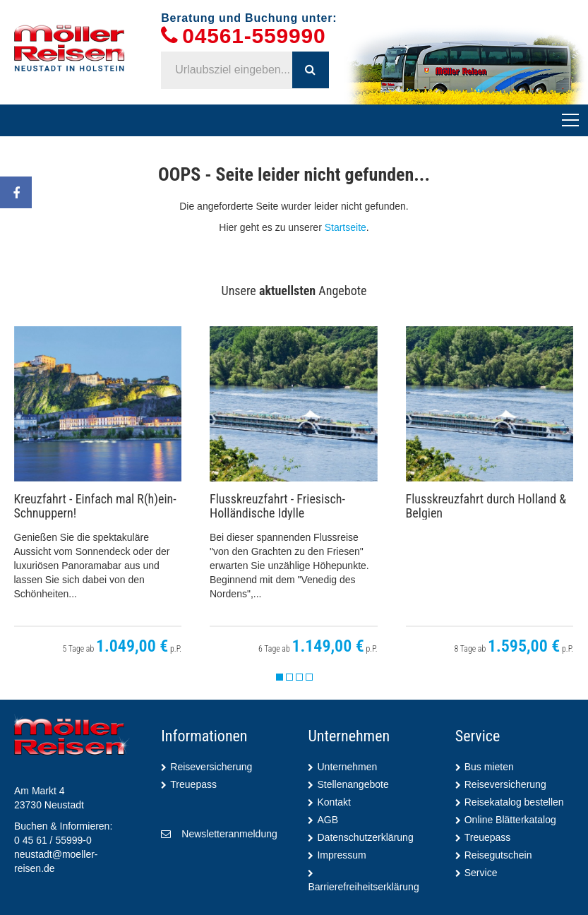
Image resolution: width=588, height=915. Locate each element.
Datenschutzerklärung (365, 837)
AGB (328, 820)
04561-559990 (254, 36)
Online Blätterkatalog (510, 820)
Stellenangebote (353, 784)
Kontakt (334, 802)
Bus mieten (489, 767)
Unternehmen (347, 767)
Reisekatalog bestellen (514, 802)
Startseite (346, 227)
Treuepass (193, 784)
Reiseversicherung (211, 767)
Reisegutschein (498, 855)
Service (481, 873)
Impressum (341, 855)
